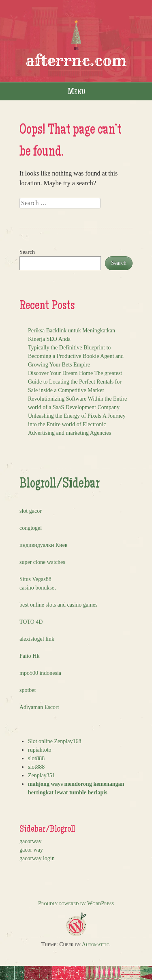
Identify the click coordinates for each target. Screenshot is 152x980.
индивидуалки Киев (43, 545)
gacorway (30, 841)
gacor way (31, 850)
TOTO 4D (31, 622)
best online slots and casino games (58, 605)
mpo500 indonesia (40, 673)
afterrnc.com (76, 61)
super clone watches (42, 562)
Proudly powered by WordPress (76, 903)
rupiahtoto (40, 750)
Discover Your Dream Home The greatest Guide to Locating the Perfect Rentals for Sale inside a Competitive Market (75, 382)
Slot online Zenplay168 (55, 741)
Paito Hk (29, 656)
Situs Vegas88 (35, 579)
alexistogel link (37, 639)
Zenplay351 (42, 775)
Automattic (96, 944)
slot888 (36, 758)
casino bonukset (38, 588)
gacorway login (37, 858)
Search (27, 252)
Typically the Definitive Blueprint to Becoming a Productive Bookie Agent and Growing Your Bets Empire (76, 356)
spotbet (28, 690)
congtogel (31, 528)
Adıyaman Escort (39, 707)
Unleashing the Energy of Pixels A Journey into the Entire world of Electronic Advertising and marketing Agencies (77, 424)
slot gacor (31, 511)
